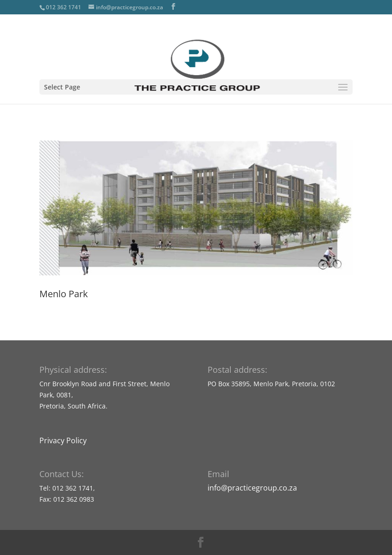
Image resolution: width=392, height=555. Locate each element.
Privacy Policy (63, 440)
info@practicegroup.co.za (252, 488)
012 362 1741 (63, 7)
